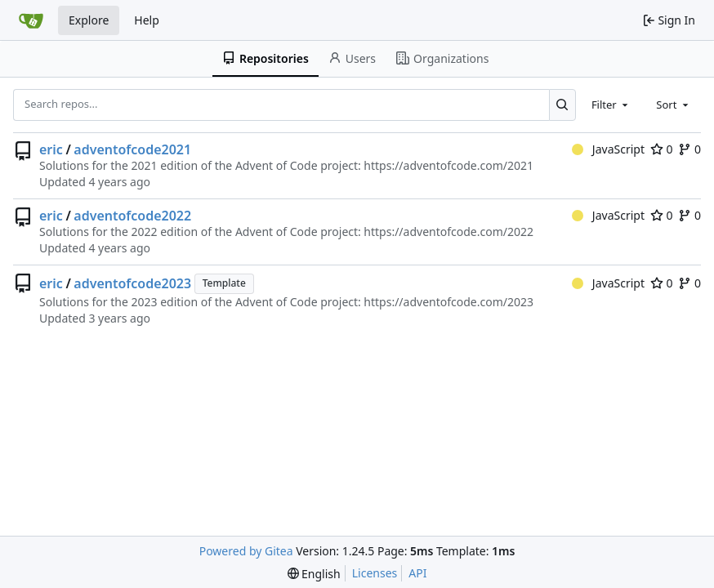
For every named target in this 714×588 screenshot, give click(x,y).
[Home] (31, 20)
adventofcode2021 (132, 149)
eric (51, 149)
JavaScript (608, 149)
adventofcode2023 (132, 283)
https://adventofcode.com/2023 (448, 302)
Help (147, 20)
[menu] (314, 574)
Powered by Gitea (246, 551)
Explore (89, 20)
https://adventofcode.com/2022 (448, 232)
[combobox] (611, 105)
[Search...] (562, 105)
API (417, 573)
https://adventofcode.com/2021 (448, 165)
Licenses (375, 573)
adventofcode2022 (132, 216)
